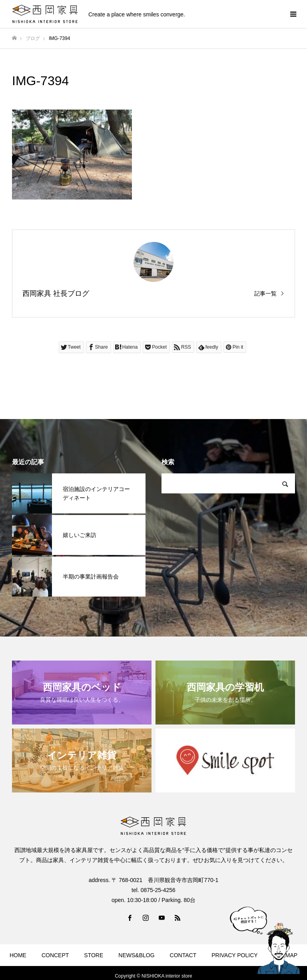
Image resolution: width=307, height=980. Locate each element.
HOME (18, 955)
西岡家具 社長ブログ (56, 293)
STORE (94, 955)
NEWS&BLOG (136, 955)
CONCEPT (55, 955)
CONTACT (183, 955)
